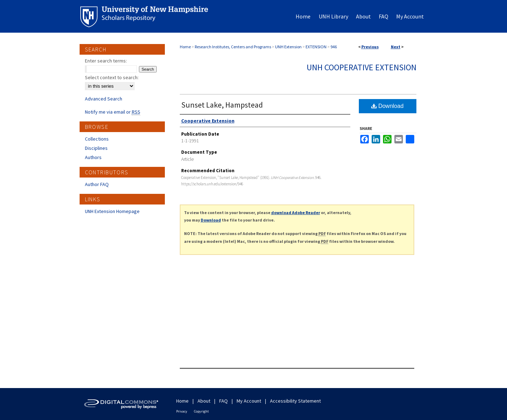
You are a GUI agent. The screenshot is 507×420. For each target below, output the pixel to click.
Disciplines (96, 148)
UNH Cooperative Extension (362, 67)
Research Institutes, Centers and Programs (233, 47)
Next (396, 47)
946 (334, 47)
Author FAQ (97, 184)
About (204, 401)
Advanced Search (104, 99)
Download (387, 106)
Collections (97, 139)
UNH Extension (288, 47)
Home (185, 47)
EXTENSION (316, 47)
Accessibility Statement (295, 401)
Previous (370, 47)
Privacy (182, 411)
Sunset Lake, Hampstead (222, 105)
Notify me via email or (113, 112)
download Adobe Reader (296, 212)
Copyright (201, 411)
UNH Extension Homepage (112, 211)
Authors (93, 157)
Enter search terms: (106, 61)
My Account (249, 401)
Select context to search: (112, 77)
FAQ (223, 401)
